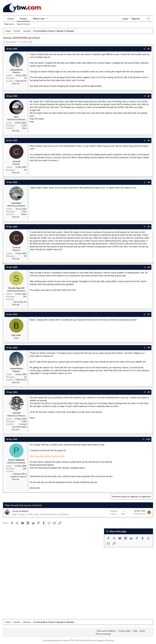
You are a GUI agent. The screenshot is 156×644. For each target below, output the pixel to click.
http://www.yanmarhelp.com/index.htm (47, 456)
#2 (149, 96)
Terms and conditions (106, 631)
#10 (148, 439)
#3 (149, 140)
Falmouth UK (21, 81)
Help (135, 631)
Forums (23, 18)
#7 (149, 314)
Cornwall (23, 424)
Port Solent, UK (20, 302)
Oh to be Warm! (20, 511)
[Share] (145, 49)
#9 (149, 392)
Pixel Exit (110, 640)
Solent (24, 214)
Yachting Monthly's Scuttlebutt (55, 514)
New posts (9, 24)
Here (24, 128)
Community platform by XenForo (69, 640)
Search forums (23, 24)
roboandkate (11, 42)
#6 (149, 267)
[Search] (149, 19)
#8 (149, 348)
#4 (149, 182)
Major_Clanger (19, 514)
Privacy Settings (103, 634)
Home (11, 18)
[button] (48, 19)
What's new (39, 18)
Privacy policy (125, 631)
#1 (149, 49)
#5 (149, 227)
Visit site (16, 84)
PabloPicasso (140, 514)
